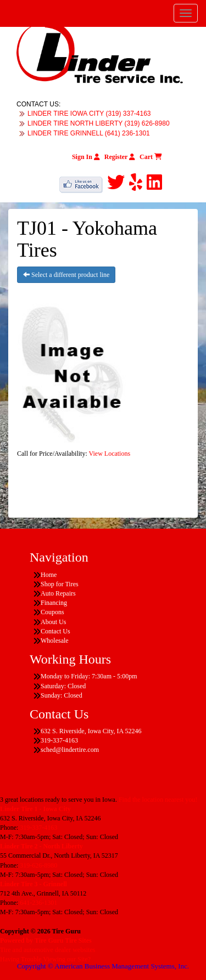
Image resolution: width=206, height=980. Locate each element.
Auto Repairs (58, 593)
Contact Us (55, 631)
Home (49, 575)
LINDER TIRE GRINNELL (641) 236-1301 (89, 133)
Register (120, 157)
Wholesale (55, 641)
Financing (54, 603)
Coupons (52, 612)
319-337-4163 (38, 828)
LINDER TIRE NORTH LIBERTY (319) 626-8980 (99, 123)
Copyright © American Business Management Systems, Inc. (103, 966)
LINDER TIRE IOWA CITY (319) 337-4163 (89, 114)
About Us (53, 622)
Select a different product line (66, 275)
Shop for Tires (60, 584)
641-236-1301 (38, 903)
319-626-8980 (38, 865)
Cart (151, 157)
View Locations (110, 454)
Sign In (86, 157)
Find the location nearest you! (158, 800)
